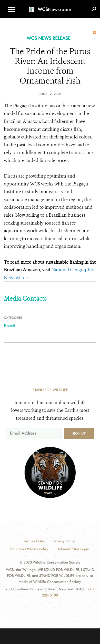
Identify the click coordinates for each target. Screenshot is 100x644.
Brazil (10, 326)
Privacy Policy (64, 541)
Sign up (79, 433)
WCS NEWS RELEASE (49, 38)
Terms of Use (34, 541)
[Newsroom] (50, 6)
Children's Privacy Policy (29, 549)
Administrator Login (73, 549)
